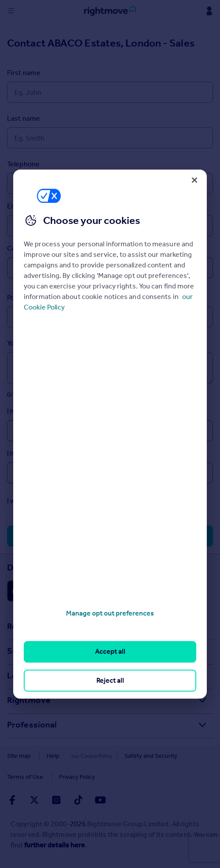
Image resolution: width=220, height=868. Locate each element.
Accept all (110, 652)
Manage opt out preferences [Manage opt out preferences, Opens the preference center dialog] (110, 613)
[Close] (194, 180)
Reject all (110, 680)
